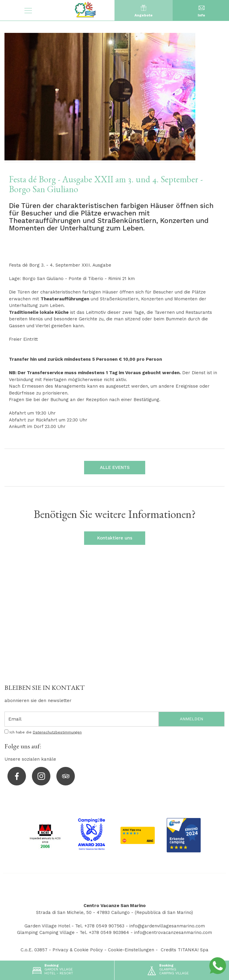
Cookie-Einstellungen (131, 950)
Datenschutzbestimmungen (57, 732)
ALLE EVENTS (114, 467)
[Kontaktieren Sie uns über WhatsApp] (218, 965)
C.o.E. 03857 (34, 950)
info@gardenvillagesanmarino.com (167, 926)
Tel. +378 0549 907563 (100, 926)
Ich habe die (46, 732)
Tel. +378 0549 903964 (104, 932)
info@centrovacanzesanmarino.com (173, 932)
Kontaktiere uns (114, 538)
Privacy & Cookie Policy (78, 950)
